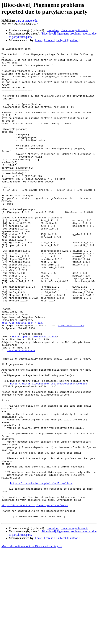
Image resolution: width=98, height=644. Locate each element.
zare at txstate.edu (27, 21)
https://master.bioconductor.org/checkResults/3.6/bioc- (49, 451)
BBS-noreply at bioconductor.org (34, 395)
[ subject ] (62, 40)
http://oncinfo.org (71, 381)
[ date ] (39, 40)
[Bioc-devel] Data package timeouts (67, 30)
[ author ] (74, 40)
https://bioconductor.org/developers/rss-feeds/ (35, 597)
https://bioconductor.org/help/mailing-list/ (41, 571)
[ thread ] (50, 40)
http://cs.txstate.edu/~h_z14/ (22, 378)
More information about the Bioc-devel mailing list (32, 641)
